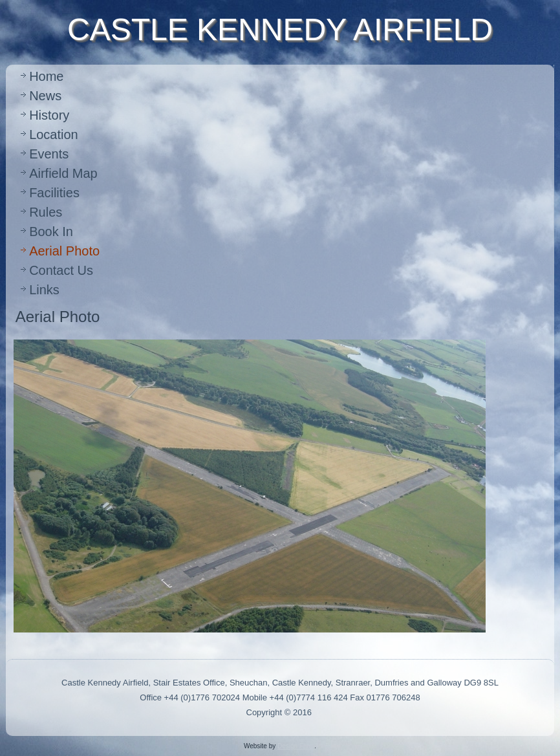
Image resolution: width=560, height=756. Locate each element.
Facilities (54, 193)
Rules (46, 212)
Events (49, 154)
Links (44, 290)
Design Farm (296, 746)
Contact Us (61, 270)
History (49, 115)
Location (54, 135)
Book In (51, 232)
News (45, 96)
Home (46, 76)
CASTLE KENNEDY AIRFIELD (280, 29)
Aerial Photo (64, 251)
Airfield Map (63, 173)
